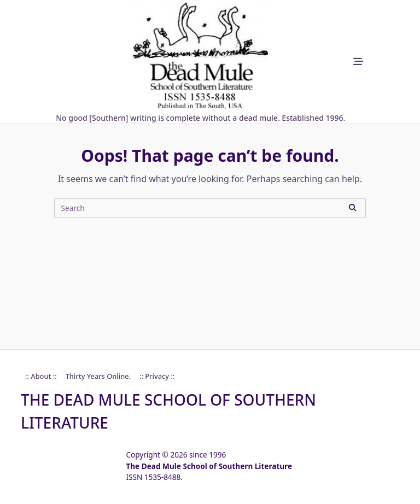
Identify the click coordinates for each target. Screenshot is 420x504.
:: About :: (41, 376)
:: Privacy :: (157, 376)
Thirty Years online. (98, 376)
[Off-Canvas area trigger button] (358, 62)
